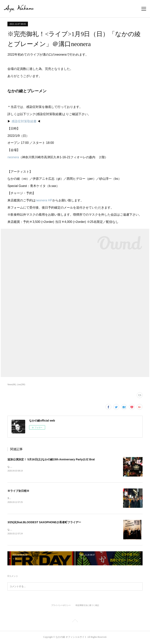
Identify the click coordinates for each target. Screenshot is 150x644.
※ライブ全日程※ (18, 491)
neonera (13, 157)
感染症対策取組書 (24, 121)
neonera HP (44, 200)
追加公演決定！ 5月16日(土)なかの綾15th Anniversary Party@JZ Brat (51, 459)
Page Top (75, 622)
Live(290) (21, 385)
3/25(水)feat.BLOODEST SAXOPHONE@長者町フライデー (44, 523)
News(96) (12, 385)
